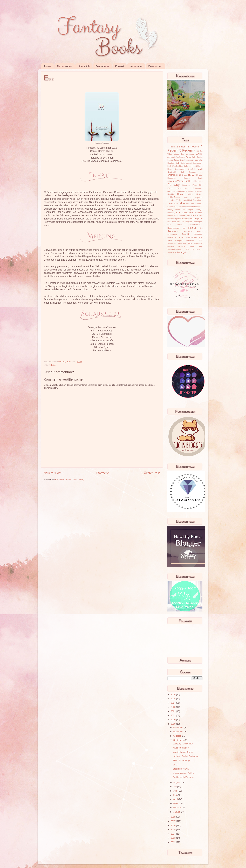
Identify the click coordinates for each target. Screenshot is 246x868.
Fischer (171, 188)
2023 (173, 707)
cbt (194, 166)
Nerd (193, 216)
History (199, 194)
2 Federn (181, 147)
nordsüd (180, 222)
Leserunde (198, 207)
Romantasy (172, 234)
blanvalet (199, 160)
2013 (173, 838)
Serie (170, 240)
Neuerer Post (52, 473)
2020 (173, 720)
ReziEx (192, 228)
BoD (178, 163)
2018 (173, 817)
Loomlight (199, 210)
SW (201, 240)
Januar (177, 812)
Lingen (190, 210)
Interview (171, 200)
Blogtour (171, 163)
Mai (175, 795)
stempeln (179, 240)
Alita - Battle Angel (182, 760)
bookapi (189, 163)
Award (189, 157)
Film (201, 185)
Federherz (186, 185)
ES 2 (175, 765)
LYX (178, 213)
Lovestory (171, 213)
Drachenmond (174, 175)
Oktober (177, 736)
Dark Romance (188, 172)
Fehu (195, 185)
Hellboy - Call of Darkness (185, 756)
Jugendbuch (198, 200)
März (176, 803)
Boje (183, 163)
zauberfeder (172, 252)
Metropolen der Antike (183, 773)
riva (201, 228)
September (179, 740)
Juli (175, 787)
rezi (184, 228)
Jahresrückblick (186, 200)
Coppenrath (180, 169)
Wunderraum (197, 249)
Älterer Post (152, 473)
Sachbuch (198, 234)
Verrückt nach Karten (183, 752)
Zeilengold (182, 252)
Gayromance (197, 188)
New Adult (172, 222)
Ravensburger (173, 228)
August (177, 782)
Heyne (180, 194)
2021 (173, 715)
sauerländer (172, 237)
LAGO (175, 207)
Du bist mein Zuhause (183, 777)
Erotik (188, 181)
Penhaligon (198, 222)
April (176, 799)
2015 (173, 830)
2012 (173, 842)
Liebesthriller (180, 210)
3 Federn (193, 147)
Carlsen (186, 166)
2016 (173, 826)
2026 (173, 695)
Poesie (180, 225)
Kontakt (119, 66)
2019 (173, 724)
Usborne (182, 247)
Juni (176, 791)
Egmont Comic (193, 178)
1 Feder (171, 147)
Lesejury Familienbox (183, 744)
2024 (173, 703)
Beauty (177, 160)
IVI (177, 200)
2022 (173, 711)
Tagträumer (172, 243)
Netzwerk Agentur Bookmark (179, 219)
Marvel (170, 216)
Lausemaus (182, 207)
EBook (195, 175)
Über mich (84, 66)
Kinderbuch (173, 204)
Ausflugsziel (181, 157)
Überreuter (198, 243)
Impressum (136, 66)
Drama (184, 175)
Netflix (200, 216)
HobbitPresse (174, 197)
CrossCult (192, 169)
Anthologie (172, 157)
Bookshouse (198, 163)
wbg (201, 246)
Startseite (103, 473)
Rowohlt (186, 234)
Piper (169, 225)
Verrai (192, 247)
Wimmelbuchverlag (175, 249)
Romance (173, 231)
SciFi (201, 237)
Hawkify (171, 194)
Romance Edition (193, 232)
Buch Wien (172, 166)
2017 (173, 821)
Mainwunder (188, 213)
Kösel (170, 207)
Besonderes (102, 66)
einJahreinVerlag (175, 181)
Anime (199, 154)
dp (201, 172)
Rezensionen (65, 66)
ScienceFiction (191, 237)
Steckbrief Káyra (181, 769)
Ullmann (171, 247)
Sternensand (191, 241)
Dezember (179, 728)
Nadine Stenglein (181, 748)
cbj (191, 166)
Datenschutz (155, 66)
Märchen (199, 213)
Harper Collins (197, 191)
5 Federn (186, 150)
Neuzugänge (196, 219)
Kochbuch (199, 204)
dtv (190, 175)
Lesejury (190, 207)
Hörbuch (188, 197)
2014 (173, 834)
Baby (194, 157)
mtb (188, 216)
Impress (199, 197)
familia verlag (197, 181)
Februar (177, 808)
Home (48, 66)
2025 (173, 699)
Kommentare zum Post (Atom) (70, 480)
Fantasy (174, 185)
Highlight (190, 194)
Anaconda (190, 154)
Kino (53, 365)
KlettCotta (190, 204)
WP (187, 249)
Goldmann (171, 191)
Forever (179, 188)
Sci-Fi (181, 237)
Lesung (170, 210)
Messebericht (180, 216)
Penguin (188, 222)
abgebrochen (179, 154)
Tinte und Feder (185, 243)
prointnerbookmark (195, 225)
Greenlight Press (183, 191)
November (179, 732)
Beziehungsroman (187, 160)
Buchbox (180, 166)
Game (187, 188)
